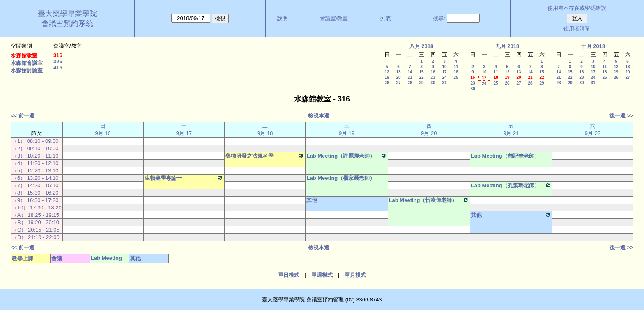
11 (456, 67)
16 (433, 72)
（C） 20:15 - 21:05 (36, 230)
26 (387, 83)
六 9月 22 (593, 130)
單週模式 (322, 275)
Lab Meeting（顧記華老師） (505, 156)
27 (398, 83)
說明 (283, 18)
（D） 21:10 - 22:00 (36, 237)
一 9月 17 (184, 130)
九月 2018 (507, 46)
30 (433, 83)
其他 (312, 200)
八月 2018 (422, 46)
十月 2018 (593, 46)
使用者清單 (577, 29)
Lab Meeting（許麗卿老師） (346, 156)
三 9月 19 (347, 130)
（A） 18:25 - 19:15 (36, 215)
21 (410, 77)
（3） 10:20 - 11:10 (35, 156)
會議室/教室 (334, 18)
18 (456, 72)
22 (421, 77)
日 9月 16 (103, 130)
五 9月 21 (511, 130)
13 (398, 72)
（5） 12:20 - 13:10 (35, 171)
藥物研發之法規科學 (265, 156)
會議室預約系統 (67, 23)
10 (444, 67)
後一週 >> (621, 116)
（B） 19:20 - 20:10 (36, 222)
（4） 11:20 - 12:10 (35, 163)
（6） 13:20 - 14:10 (35, 178)
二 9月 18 (265, 130)
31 (444, 83)
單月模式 (355, 275)
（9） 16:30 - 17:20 (35, 200)
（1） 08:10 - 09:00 (35, 141)
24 (444, 77)
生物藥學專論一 (184, 178)
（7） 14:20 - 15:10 (35, 185)
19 (387, 77)
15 (421, 72)
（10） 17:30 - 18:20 (37, 208)
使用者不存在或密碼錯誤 (577, 8)
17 (444, 72)
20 (398, 77)
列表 (386, 18)
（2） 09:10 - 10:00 (35, 148)
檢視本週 (319, 116)
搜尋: (439, 18)
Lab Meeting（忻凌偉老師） (429, 200)
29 (421, 83)
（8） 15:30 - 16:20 (35, 193)
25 (456, 77)
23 (433, 77)
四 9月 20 (429, 130)
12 (387, 72)
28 (410, 83)
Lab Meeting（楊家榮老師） (341, 178)
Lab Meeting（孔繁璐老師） (511, 185)
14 (410, 72)
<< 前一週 (23, 116)
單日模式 (289, 275)
